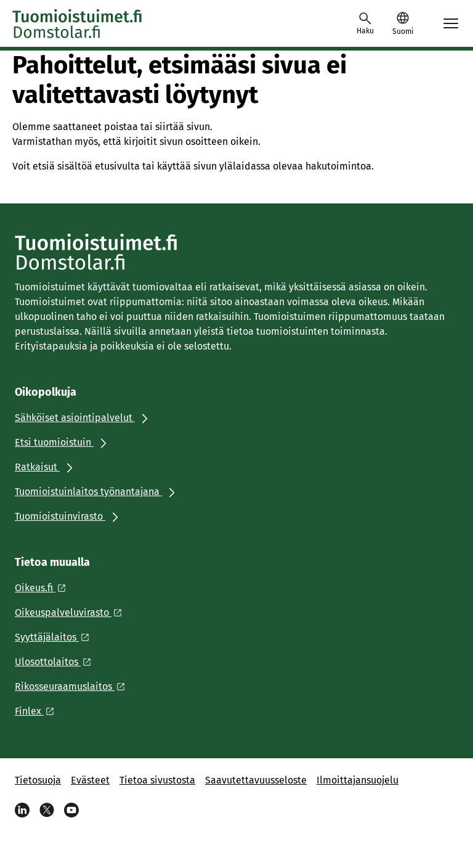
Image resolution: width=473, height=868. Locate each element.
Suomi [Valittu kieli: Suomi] (403, 31)
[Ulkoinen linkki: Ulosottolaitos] (56, 662)
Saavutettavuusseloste (256, 780)
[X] (47, 810)
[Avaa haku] (365, 23)
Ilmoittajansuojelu (358, 780)
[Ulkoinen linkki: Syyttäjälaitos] (55, 637)
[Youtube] (71, 810)
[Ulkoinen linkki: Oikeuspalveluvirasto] (72, 612)
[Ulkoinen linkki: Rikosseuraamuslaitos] (73, 686)
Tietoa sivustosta (157, 780)
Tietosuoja (38, 780)
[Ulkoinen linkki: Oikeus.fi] (44, 588)
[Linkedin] (22, 810)
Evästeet (90, 780)
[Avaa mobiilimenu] (451, 23)
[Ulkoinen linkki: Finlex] (38, 711)
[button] (402, 23)
